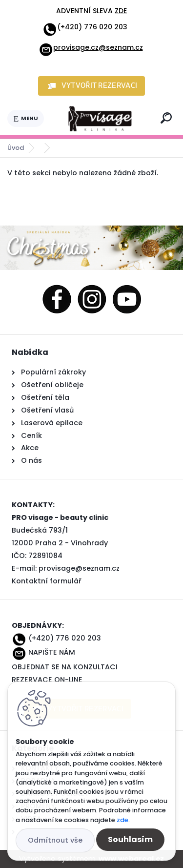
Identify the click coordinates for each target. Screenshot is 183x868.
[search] (166, 118)
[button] (92, 86)
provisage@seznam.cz (79, 568)
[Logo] (101, 119)
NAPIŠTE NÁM (52, 652)
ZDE (121, 11)
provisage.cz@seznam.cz (91, 47)
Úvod (16, 148)
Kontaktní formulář (47, 581)
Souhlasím (130, 839)
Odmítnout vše (55, 840)
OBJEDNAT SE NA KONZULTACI (65, 667)
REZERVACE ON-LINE (47, 680)
